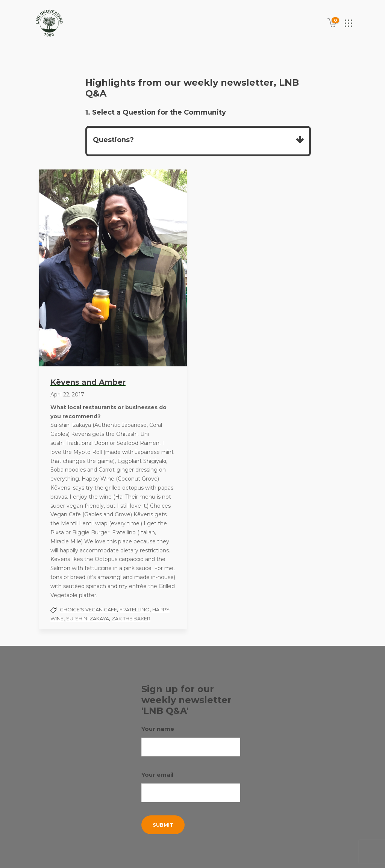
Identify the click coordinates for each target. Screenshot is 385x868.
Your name (191, 741)
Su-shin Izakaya (88, 618)
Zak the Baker (131, 618)
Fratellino (135, 609)
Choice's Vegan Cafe (88, 609)
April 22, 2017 (67, 395)
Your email (191, 787)
